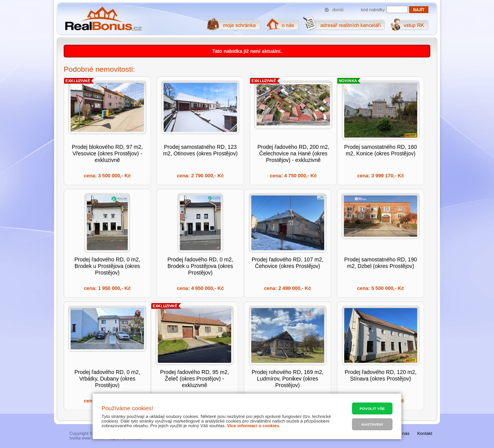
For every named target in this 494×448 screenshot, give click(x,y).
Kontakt (425, 433)
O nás (403, 433)
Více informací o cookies (253, 426)
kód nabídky (373, 10)
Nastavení (372, 424)
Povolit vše (372, 408)
